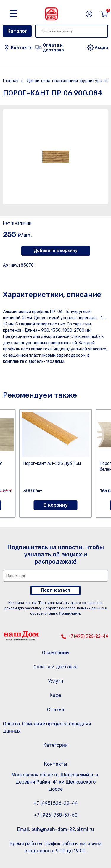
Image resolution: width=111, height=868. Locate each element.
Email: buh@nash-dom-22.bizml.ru (56, 829)
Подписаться (55, 590)
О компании (55, 653)
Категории (55, 745)
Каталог (17, 31)
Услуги (56, 681)
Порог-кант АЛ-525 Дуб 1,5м (52, 463)
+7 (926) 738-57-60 (56, 815)
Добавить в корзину (56, 251)
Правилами (69, 613)
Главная (11, 81)
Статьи (56, 710)
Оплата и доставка (55, 667)
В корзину (56, 505)
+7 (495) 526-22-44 (88, 636)
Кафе (55, 695)
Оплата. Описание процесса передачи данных (47, 727)
